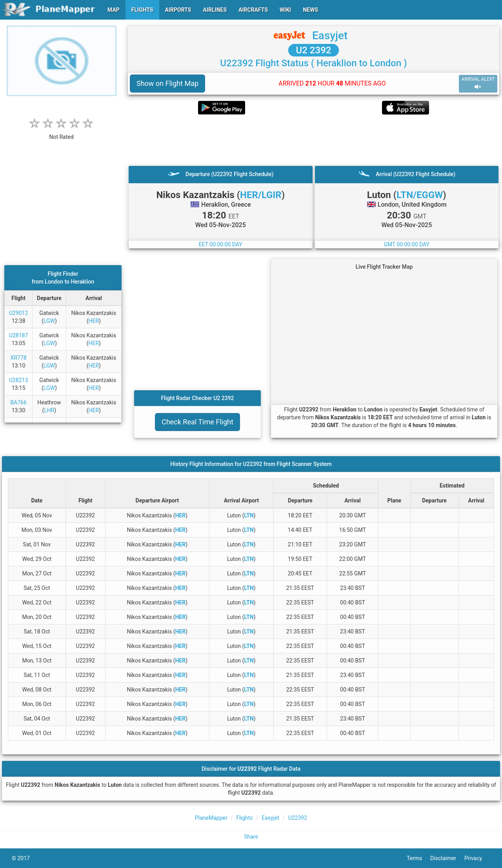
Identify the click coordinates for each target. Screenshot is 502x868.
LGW (49, 321)
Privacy (477, 858)
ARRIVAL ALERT (478, 83)
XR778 (19, 358)
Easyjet (330, 35)
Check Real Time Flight (197, 422)
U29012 (18, 313)
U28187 (18, 335)
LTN (249, 515)
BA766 (18, 402)
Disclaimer (447, 858)
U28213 (18, 380)
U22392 (298, 818)
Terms (418, 858)
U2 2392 (314, 50)
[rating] (62, 133)
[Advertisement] (314, 140)
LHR (49, 410)
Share (251, 837)
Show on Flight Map (167, 83)
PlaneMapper (211, 818)
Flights (244, 818)
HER (94, 321)
